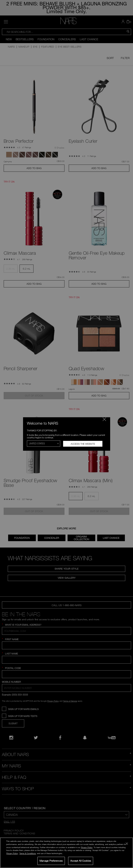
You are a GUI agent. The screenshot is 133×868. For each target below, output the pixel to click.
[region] (66, 853)
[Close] (127, 844)
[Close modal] (104, 419)
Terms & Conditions (28, 853)
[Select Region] (44, 444)
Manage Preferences (51, 861)
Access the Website (83, 444)
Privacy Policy (87, 847)
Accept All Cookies (81, 861)
